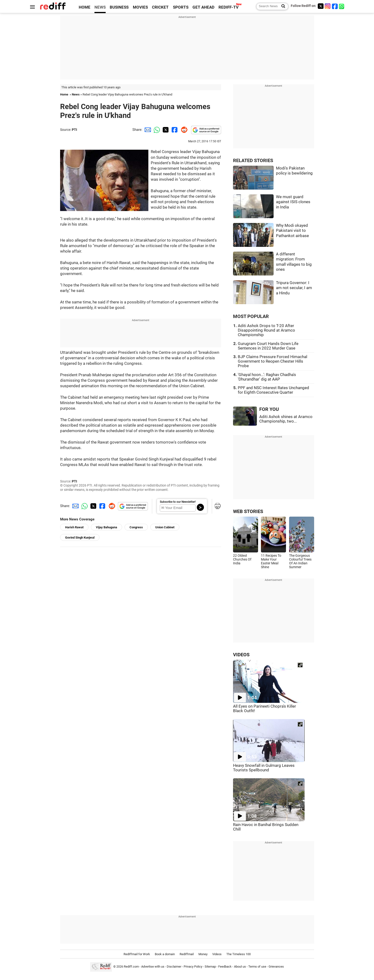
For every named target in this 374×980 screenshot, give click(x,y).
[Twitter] (321, 6)
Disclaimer (174, 967)
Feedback (225, 967)
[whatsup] (342, 6)
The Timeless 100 (239, 954)
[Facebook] (335, 6)
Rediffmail (187, 954)
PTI (74, 130)
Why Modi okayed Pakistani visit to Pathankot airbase (292, 231)
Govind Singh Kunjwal (80, 538)
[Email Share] (147, 130)
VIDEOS (241, 655)
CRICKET (160, 7)
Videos (217, 954)
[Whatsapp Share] (156, 130)
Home (64, 94)
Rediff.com (131, 967)
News (76, 94)
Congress (136, 527)
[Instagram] (328, 6)
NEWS (100, 7)
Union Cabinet (165, 527)
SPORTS (181, 7)
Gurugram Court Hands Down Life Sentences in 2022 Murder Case (268, 346)
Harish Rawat (74, 527)
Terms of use (257, 967)
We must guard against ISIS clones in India (293, 202)
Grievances (276, 967)
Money (203, 954)
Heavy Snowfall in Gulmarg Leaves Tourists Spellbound (264, 768)
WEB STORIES (248, 511)
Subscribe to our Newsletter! (178, 502)
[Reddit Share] (183, 130)
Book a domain (165, 954)
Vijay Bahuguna (106, 527)
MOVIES (140, 7)
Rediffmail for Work (137, 954)
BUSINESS (119, 7)
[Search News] (282, 6)
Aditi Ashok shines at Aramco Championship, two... (286, 419)
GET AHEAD (203, 7)
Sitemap (210, 967)
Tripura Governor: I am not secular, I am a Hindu (294, 288)
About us (240, 967)
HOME (85, 7)
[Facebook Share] (174, 130)
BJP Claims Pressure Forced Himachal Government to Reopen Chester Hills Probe (273, 361)
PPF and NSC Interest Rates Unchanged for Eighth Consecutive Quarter (273, 390)
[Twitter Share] (165, 130)
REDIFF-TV (229, 7)
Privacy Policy (193, 967)
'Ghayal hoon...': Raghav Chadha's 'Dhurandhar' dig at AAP (267, 377)
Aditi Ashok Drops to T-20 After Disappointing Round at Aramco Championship (266, 330)
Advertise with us (153, 967)
